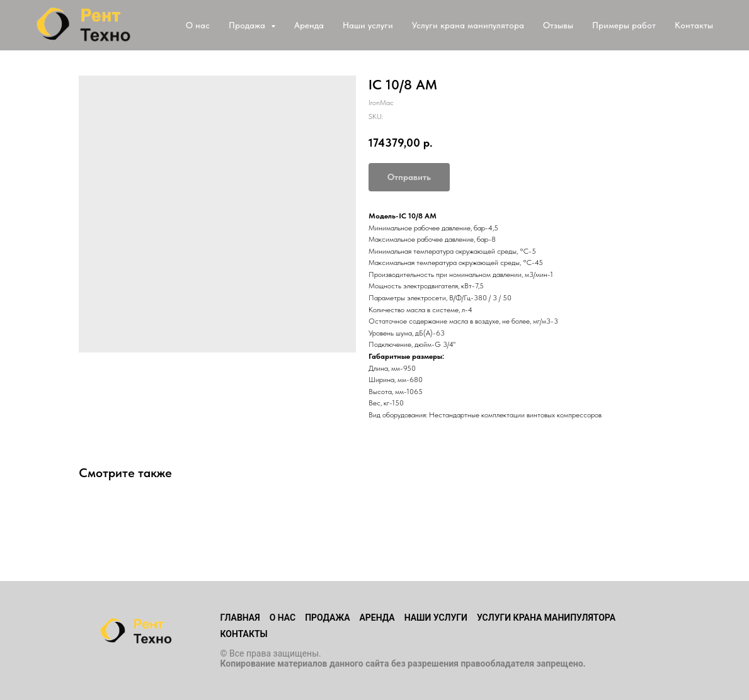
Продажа (327, 618)
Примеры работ (624, 25)
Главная (240, 618)
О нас (198, 25)
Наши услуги (368, 25)
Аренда (309, 25)
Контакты (694, 25)
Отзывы (558, 25)
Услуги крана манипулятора (468, 25)
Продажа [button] (248, 25)
